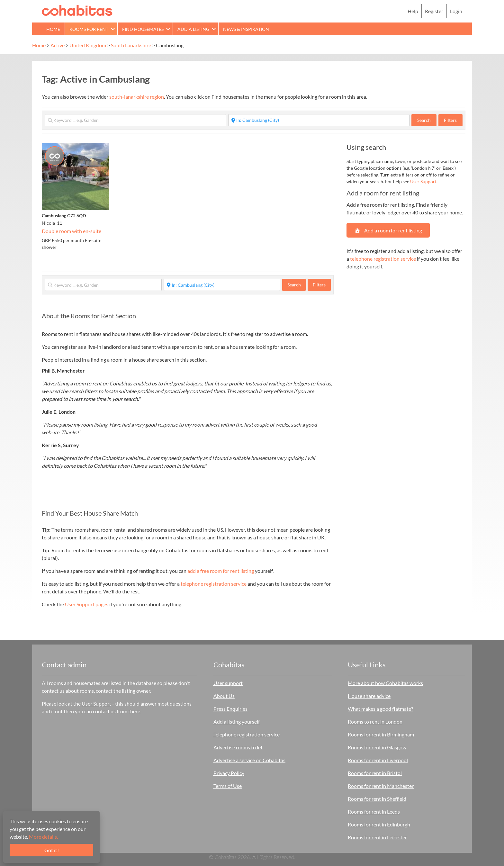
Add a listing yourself (237, 722)
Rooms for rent (89, 29)
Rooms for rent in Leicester (377, 837)
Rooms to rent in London (375, 722)
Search (427, 120)
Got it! (52, 850)
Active (58, 45)
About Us (224, 696)
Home (53, 29)
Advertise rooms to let (238, 747)
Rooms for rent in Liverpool (378, 760)
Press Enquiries (230, 709)
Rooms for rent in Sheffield (377, 799)
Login (456, 11)
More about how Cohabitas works (385, 683)
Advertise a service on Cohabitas (249, 760)
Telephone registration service (247, 734)
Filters (450, 120)
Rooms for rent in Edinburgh (379, 824)
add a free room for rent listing (221, 571)
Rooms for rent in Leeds (374, 812)
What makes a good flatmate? (380, 709)
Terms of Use (228, 786)
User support (228, 683)
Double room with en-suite (72, 231)
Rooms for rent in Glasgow (377, 747)
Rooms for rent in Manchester (381, 786)
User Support (423, 181)
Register (434, 11)
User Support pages (87, 604)
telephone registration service (214, 584)
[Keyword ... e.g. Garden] (135, 120)
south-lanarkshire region (137, 97)
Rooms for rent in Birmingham (381, 734)
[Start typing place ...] (319, 120)
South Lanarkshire (131, 45)
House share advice (369, 696)
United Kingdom (88, 45)
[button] (113, 29)
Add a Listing (193, 29)
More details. (43, 837)
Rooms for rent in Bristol (375, 773)
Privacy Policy (229, 773)
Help (413, 11)
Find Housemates (143, 29)
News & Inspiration (246, 29)
